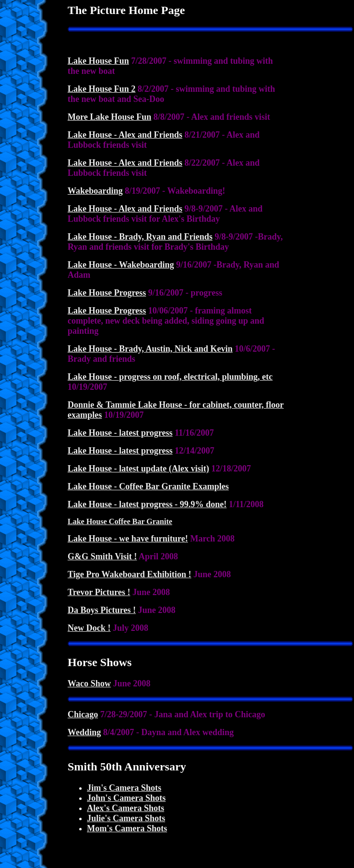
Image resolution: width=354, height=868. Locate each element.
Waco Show (89, 683)
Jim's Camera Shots (124, 788)
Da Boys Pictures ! (102, 610)
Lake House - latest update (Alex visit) (138, 469)
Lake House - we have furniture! (128, 539)
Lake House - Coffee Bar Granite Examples (148, 486)
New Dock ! (89, 628)
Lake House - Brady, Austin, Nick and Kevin (150, 349)
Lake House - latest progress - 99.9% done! (147, 504)
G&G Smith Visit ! (102, 556)
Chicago (83, 714)
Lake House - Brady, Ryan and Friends (140, 237)
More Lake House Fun (109, 117)
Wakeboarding (95, 191)
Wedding (84, 732)
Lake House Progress (107, 293)
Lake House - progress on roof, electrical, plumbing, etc (170, 377)
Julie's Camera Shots (126, 818)
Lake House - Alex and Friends (125, 135)
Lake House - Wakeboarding (121, 265)
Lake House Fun (98, 61)
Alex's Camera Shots (126, 808)
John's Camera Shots (126, 798)
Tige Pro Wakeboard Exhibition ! (129, 574)
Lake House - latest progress (120, 433)
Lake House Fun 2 (102, 89)
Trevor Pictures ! (99, 592)
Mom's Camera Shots (127, 828)
